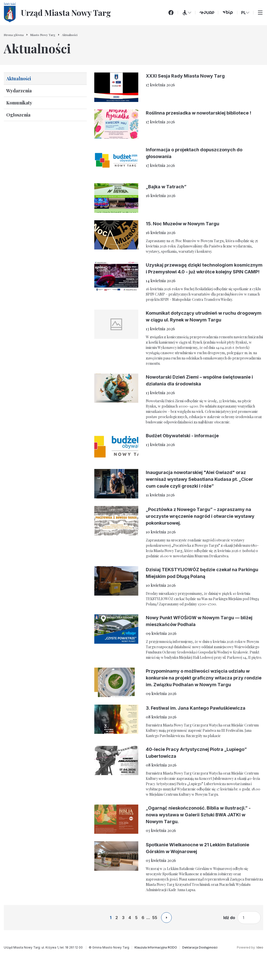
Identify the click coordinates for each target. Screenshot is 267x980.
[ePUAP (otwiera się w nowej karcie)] (207, 13)
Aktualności (19, 79)
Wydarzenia (19, 91)
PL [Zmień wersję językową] (245, 13)
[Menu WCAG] (187, 13)
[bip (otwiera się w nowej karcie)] (228, 13)
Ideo (260, 947)
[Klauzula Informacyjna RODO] (156, 948)
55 (155, 918)
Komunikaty (19, 103)
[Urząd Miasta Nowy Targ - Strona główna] (57, 13)
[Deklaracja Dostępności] (200, 948)
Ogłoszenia (18, 115)
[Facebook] (171, 13)
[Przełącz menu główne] (260, 13)
